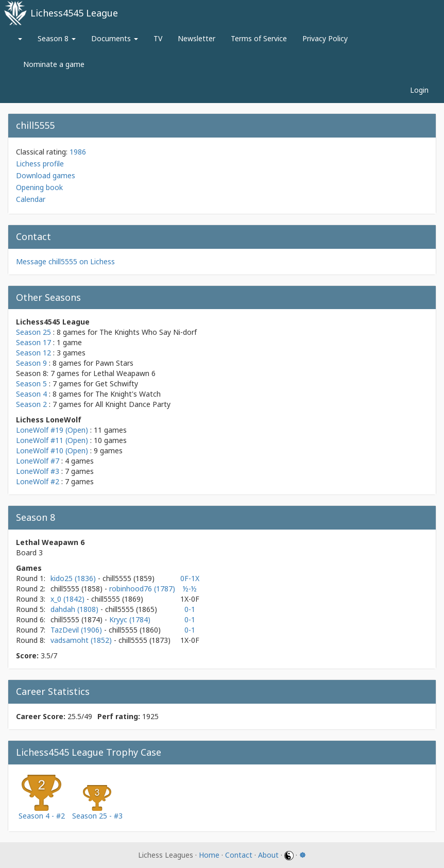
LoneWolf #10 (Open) (52, 450)
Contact (239, 855)
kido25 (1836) (74, 578)
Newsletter (197, 38)
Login (419, 90)
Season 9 (31, 363)
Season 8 (57, 38)
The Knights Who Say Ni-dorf (148, 332)
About (268, 855)
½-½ (190, 589)
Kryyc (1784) (130, 619)
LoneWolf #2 (38, 481)
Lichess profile (40, 164)
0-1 (190, 609)
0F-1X (190, 578)
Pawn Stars (114, 363)
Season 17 (33, 342)
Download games (46, 175)
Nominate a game (54, 64)
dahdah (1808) (75, 609)
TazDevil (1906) (77, 630)
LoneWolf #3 (38, 471)
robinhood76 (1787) (142, 589)
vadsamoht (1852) (82, 640)
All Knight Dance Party (133, 404)
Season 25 (33, 332)
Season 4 (31, 394)
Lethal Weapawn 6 (124, 373)
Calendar (31, 199)
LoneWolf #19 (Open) (52, 430)
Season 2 (31, 404)
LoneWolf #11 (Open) (52, 440)
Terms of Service (259, 38)
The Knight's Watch (128, 394)
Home (209, 855)
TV (158, 38)
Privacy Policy (325, 38)
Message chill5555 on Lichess (65, 261)
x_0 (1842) (69, 599)
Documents (115, 38)
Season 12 (33, 353)
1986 (78, 152)
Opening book (39, 187)
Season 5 (31, 384)
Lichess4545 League (74, 13)
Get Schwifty (117, 384)
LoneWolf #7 (38, 461)
